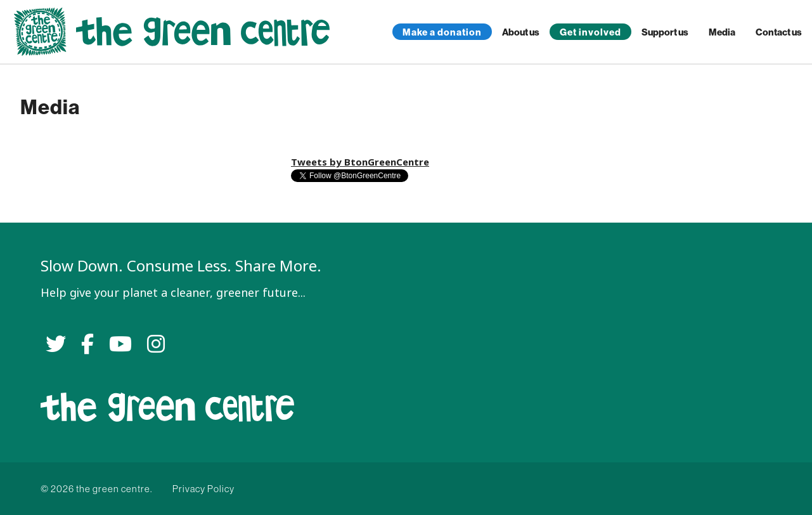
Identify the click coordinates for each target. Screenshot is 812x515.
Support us (665, 32)
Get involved (590, 32)
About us (521, 32)
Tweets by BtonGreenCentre (360, 162)
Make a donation (442, 32)
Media (722, 32)
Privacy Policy (203, 489)
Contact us (779, 32)
